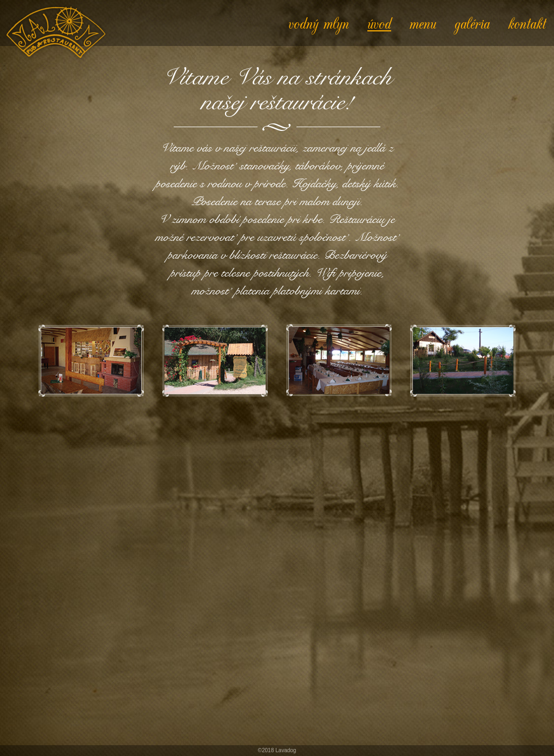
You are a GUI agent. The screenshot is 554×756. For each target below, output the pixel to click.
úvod (379, 23)
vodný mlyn (319, 23)
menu (423, 23)
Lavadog (286, 750)
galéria (472, 23)
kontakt (527, 23)
